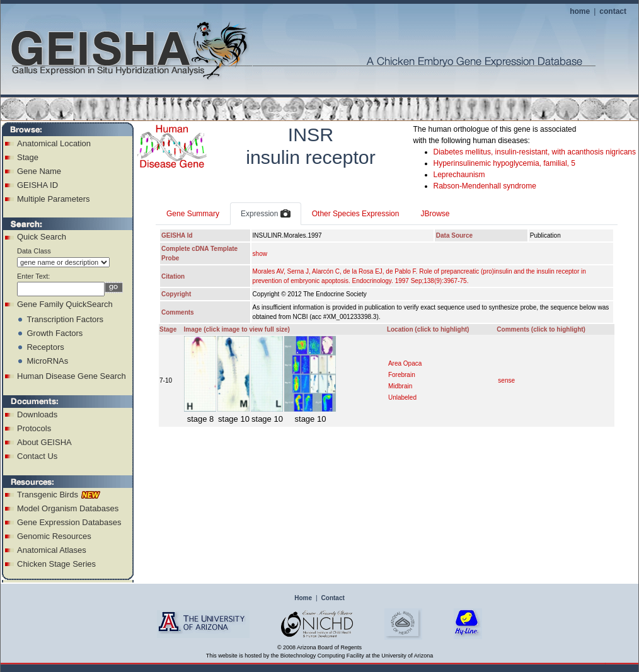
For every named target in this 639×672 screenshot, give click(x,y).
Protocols (34, 428)
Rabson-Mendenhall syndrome (485, 186)
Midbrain (400, 386)
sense (506, 380)
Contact (333, 598)
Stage (28, 157)
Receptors (45, 347)
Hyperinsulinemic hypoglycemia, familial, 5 (504, 163)
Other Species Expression (356, 214)
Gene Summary (193, 214)
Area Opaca (405, 363)
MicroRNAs (47, 361)
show (260, 254)
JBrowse (435, 214)
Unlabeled (402, 397)
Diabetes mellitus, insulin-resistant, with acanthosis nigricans (535, 152)
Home (303, 598)
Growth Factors (55, 333)
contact (613, 11)
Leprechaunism (459, 175)
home (580, 11)
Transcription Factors (65, 319)
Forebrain (402, 375)
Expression (266, 214)
